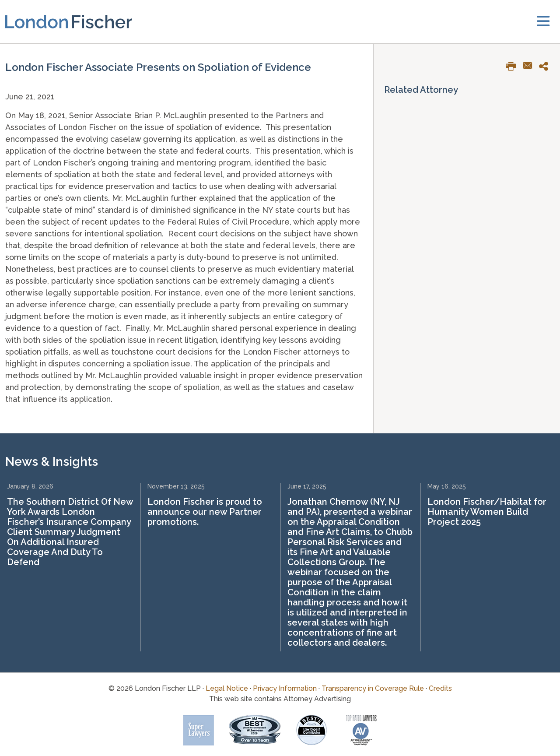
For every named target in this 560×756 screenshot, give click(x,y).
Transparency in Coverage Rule (373, 688)
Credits (440, 688)
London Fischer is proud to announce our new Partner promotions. (205, 512)
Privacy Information (285, 688)
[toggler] (543, 22)
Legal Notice (227, 688)
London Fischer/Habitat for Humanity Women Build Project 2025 (487, 512)
